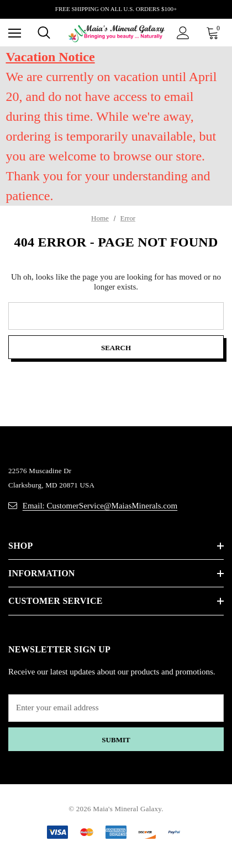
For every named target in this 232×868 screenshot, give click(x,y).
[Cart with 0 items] (215, 33)
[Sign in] (183, 33)
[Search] (44, 33)
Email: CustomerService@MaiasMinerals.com (100, 506)
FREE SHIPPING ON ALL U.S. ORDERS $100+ (116, 9)
